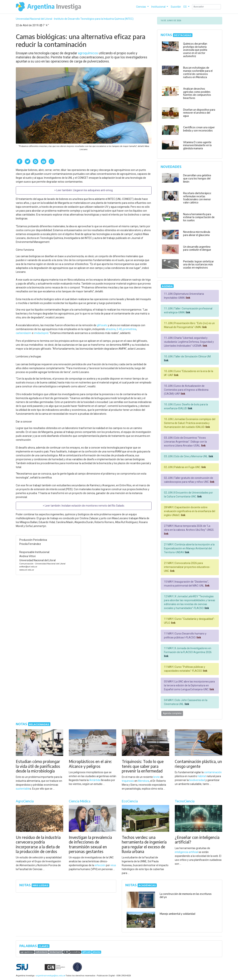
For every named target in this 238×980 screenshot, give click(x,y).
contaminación (213, 772)
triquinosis (128, 781)
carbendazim (24, 333)
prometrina (130, 329)
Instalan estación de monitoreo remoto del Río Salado (93, 506)
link (188, 298)
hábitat (202, 776)
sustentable (23, 789)
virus (113, 865)
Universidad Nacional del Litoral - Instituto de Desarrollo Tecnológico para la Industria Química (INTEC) (75, 19)
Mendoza (144, 781)
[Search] (206, 7)
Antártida (95, 780)
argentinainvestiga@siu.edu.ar (50, 976)
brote (157, 777)
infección (100, 865)
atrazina (111, 329)
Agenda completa (172, 713)
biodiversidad (197, 780)
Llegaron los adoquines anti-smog (93, 190)
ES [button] (185, 7)
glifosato (102, 325)
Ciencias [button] (141, 7)
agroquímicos (88, 53)
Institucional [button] (159, 7)
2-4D (119, 329)
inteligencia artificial (186, 852)
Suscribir (176, 7)
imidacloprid (41, 333)
